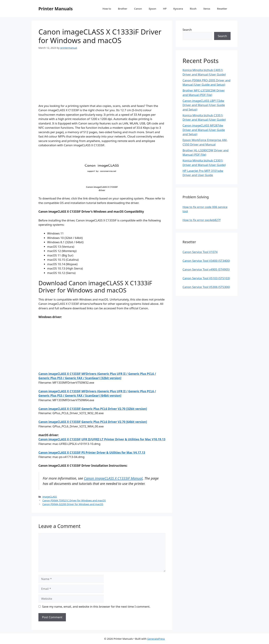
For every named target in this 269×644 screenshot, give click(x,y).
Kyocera (178, 9)
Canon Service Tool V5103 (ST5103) (206, 278)
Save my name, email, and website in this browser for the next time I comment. (96, 606)
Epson (152, 9)
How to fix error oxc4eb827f (201, 220)
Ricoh (193, 9)
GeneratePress (156, 639)
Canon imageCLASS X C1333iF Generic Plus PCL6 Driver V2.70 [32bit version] (93, 409)
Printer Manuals (56, 9)
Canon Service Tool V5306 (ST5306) (206, 287)
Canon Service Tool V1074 (200, 252)
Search (187, 30)
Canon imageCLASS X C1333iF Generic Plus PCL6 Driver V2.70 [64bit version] (93, 422)
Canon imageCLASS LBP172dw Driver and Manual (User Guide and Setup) (204, 105)
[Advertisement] (102, 80)
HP (165, 9)
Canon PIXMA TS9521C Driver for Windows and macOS (74, 500)
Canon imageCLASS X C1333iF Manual (113, 478)
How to (107, 9)
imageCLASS (50, 497)
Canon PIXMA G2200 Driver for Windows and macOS (73, 504)
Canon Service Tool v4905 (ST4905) (206, 269)
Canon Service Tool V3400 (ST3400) (206, 261)
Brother (123, 9)
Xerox (207, 9)
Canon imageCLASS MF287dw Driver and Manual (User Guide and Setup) (204, 130)
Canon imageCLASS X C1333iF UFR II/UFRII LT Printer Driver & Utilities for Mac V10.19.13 (102, 439)
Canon (138, 9)
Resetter (222, 9)
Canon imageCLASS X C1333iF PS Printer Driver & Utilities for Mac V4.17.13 (92, 453)
